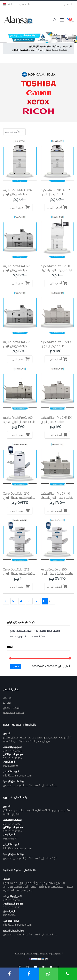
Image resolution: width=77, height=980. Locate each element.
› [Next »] (5, 601)
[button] (55, 20)
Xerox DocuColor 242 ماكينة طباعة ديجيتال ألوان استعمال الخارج (19, 574)
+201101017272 (13, 751)
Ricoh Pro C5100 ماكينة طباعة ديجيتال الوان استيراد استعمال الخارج (57, 270)
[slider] (10, 658)
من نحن (7, 698)
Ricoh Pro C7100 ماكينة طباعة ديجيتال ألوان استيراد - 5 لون (19, 422)
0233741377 (10, 838)
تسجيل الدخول (11, 708)
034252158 (10, 915)
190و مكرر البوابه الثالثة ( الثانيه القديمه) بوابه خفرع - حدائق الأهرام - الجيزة (36, 812)
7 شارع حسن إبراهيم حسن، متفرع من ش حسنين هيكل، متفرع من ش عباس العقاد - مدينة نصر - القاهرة (37, 739)
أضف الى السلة (56, 207)
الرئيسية (68, 47)
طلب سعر (25, 4)
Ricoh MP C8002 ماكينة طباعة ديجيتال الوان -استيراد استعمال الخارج (18, 194)
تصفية (16, 666)
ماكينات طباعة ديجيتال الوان (44, 47)
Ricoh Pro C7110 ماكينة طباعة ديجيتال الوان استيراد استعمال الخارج (57, 498)
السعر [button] (10, 647)
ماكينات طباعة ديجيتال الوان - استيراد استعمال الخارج (40, 50)
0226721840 (10, 766)
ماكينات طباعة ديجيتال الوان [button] (22, 622)
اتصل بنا (7, 703)
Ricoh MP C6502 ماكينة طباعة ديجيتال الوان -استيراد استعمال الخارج (55, 194)
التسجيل (68, 4)
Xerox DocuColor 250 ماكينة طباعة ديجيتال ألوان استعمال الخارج (57, 574)
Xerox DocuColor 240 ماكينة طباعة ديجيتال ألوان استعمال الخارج (19, 498)
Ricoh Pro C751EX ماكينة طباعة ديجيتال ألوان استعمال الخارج (56, 422)
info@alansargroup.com (17, 775)
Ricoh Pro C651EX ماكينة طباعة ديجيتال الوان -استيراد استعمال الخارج (56, 346)
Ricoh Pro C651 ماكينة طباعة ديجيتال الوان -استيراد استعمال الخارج (17, 270)
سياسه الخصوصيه (13, 713)
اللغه (8, 4)
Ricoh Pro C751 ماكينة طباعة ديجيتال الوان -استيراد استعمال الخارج (17, 346)
